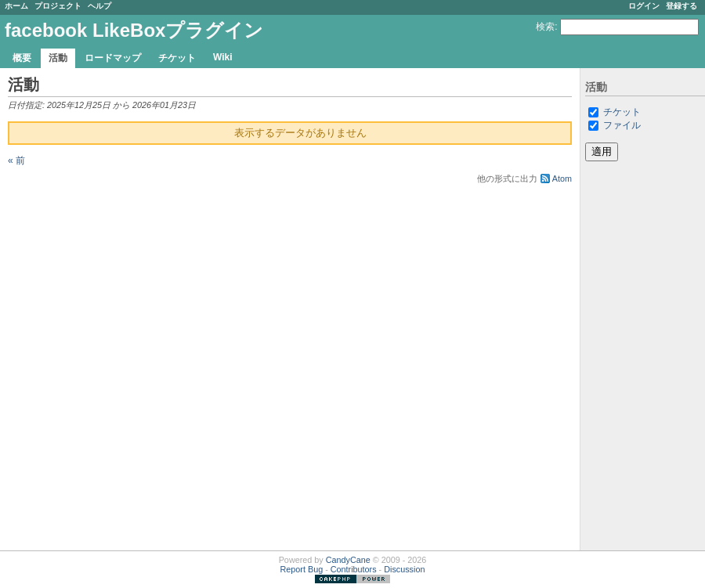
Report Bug (302, 569)
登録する (681, 6)
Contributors (354, 569)
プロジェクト (58, 6)
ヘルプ (99, 6)
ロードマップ (113, 58)
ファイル (622, 125)
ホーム (16, 6)
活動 (58, 58)
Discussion (404, 569)
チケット (177, 58)
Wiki (223, 57)
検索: (546, 27)
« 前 (16, 161)
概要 (22, 58)
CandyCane (348, 560)
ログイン (644, 6)
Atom (562, 179)
